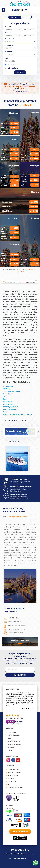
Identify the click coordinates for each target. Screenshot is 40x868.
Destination (9, 33)
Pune (5, 412)
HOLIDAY (12, 517)
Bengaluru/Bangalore (12, 391)
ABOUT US (11, 778)
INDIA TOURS (11, 747)
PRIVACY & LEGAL (13, 775)
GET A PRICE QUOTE (14, 735)
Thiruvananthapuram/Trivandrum (17, 414)
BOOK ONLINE (12, 732)
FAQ (9, 784)
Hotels (19, 517)
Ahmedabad (8, 386)
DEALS (5, 517)
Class (7, 58)
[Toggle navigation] (37, 10)
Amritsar (7, 389)
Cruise (25, 517)
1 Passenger (20, 54)
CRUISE (10, 750)
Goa (5, 399)
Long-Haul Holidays (14, 744)
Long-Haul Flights (14, 741)
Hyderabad (8, 402)
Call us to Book (20, 91)
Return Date (9, 45)
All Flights (10, 65)
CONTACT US (12, 781)
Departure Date (11, 39)
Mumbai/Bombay (10, 409)
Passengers (9, 52)
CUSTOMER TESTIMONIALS (15, 787)
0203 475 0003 (20, 5)
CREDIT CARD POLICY (14, 769)
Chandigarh (8, 394)
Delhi (5, 396)
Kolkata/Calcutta (10, 407)
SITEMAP (10, 738)
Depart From (9, 27)
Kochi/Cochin (8, 404)
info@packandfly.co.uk (23, 859)
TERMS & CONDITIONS (14, 772)
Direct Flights (12, 68)
